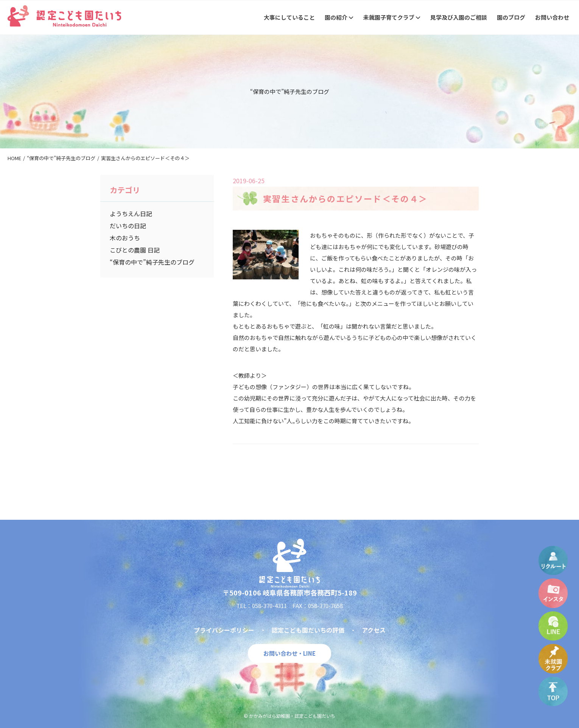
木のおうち (125, 238)
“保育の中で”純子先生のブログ (152, 262)
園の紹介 (339, 17)
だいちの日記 (128, 226)
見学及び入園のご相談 (459, 17)
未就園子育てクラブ (392, 17)
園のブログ (511, 17)
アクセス (374, 630)
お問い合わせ (552, 17)
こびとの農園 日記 (135, 250)
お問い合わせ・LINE (289, 653)
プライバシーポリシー (224, 630)
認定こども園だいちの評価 (308, 630)
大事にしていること (289, 17)
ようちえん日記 (131, 214)
